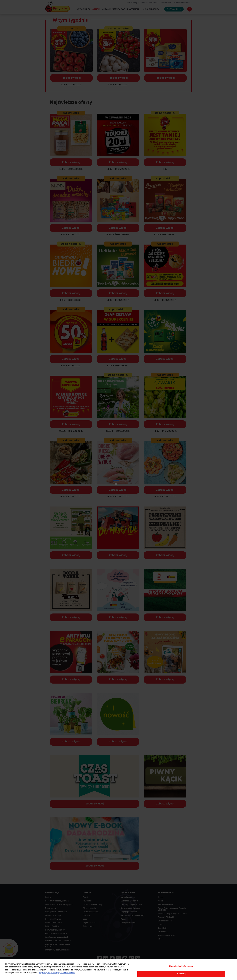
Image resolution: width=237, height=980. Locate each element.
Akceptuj (181, 974)
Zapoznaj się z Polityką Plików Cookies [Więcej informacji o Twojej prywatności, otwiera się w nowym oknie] (57, 973)
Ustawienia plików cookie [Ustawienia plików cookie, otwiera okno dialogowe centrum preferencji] (181, 966)
